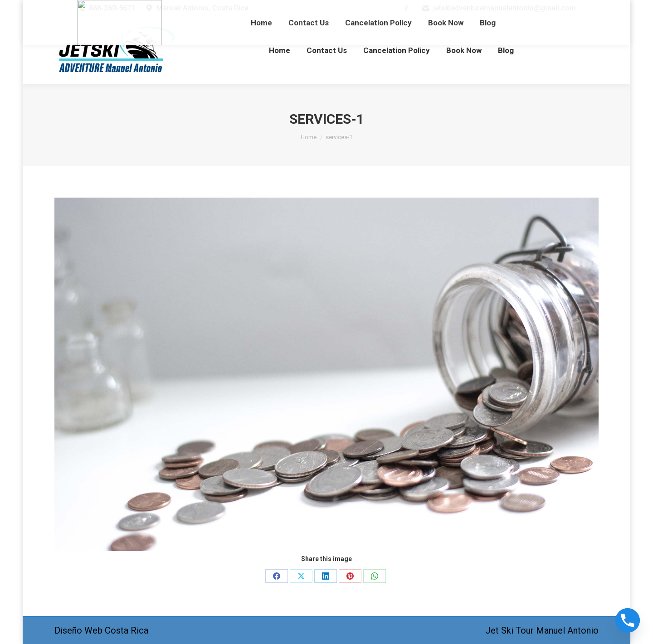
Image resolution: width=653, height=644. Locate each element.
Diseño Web (78, 630)
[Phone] (628, 620)
